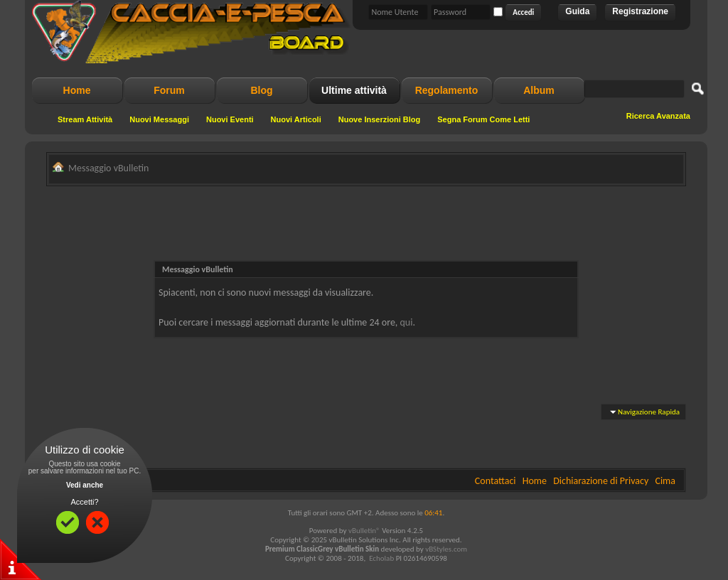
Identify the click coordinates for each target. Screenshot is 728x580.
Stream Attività (85, 119)
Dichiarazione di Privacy (601, 481)
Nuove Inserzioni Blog (380, 119)
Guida (577, 11)
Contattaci (496, 481)
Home (77, 90)
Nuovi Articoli (296, 119)
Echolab (381, 558)
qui (407, 322)
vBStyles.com (446, 549)
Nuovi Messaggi (159, 119)
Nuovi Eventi (230, 119)
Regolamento (447, 90)
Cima (665, 481)
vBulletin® (364, 531)
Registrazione (640, 11)
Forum (169, 90)
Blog (261, 90)
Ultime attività (354, 90)
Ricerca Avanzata (658, 116)
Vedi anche (85, 485)
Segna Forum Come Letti (483, 119)
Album (539, 90)
